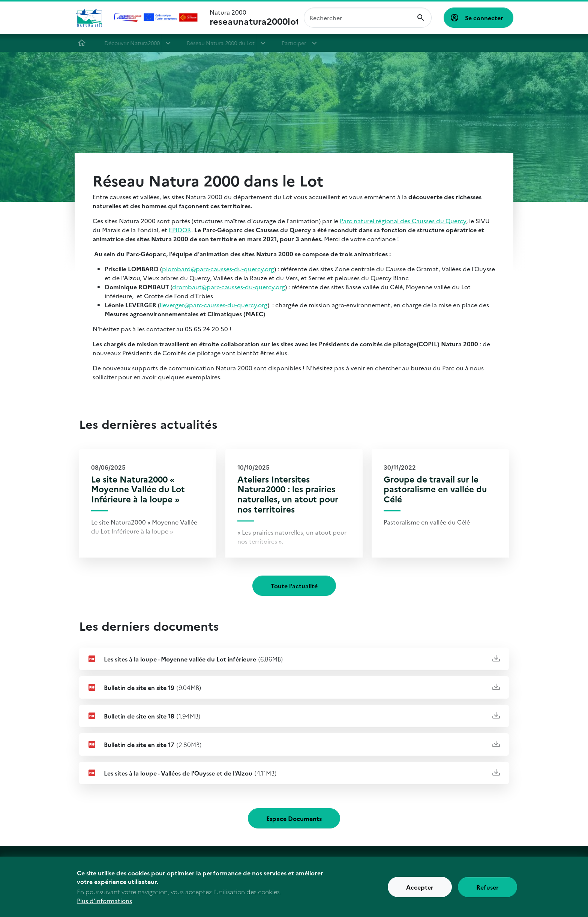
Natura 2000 (254, 18)
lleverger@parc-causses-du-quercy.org (214, 305)
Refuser (487, 890)
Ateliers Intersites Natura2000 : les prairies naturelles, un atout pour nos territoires (288, 494)
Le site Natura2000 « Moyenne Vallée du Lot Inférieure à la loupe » (138, 489)
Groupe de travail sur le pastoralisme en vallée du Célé (435, 489)
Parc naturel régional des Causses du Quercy (403, 221)
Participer (297, 43)
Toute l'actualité (294, 586)
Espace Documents (294, 818)
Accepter (420, 890)
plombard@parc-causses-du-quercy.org (218, 269)
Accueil (85, 43)
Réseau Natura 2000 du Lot (224, 43)
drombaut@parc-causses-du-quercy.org (229, 287)
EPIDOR (180, 230)
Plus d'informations (104, 903)
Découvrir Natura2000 (135, 43)
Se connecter (484, 18)
